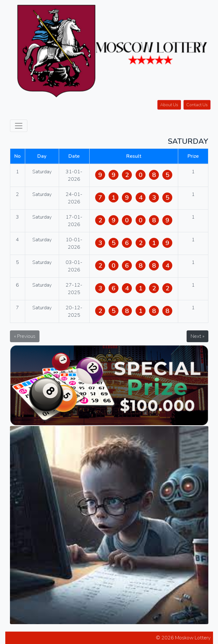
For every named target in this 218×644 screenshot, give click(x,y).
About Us (169, 105)
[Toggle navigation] (19, 126)
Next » (197, 336)
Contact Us (197, 105)
